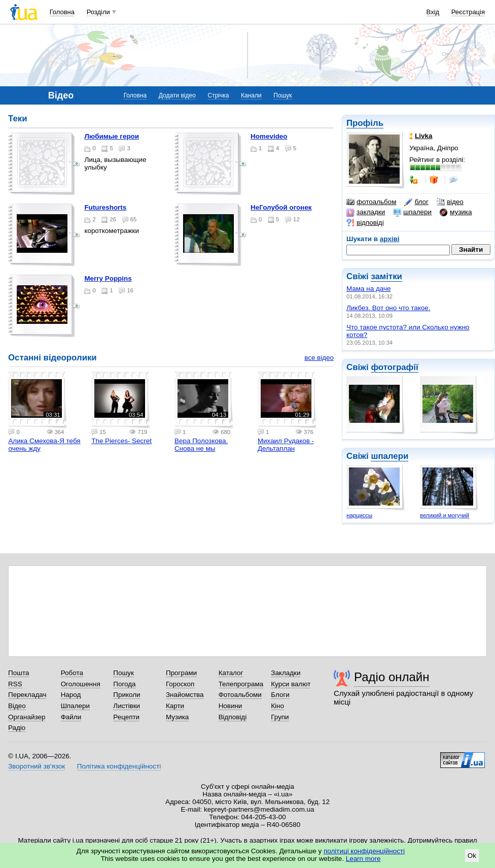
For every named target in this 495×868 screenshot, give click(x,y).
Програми (181, 673)
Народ (71, 695)
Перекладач (27, 695)
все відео (319, 358)
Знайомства (185, 695)
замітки (386, 276)
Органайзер (27, 717)
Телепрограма (241, 684)
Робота (72, 673)
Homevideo (269, 136)
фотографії (394, 367)
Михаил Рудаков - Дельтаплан (286, 445)
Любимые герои (112, 136)
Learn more (363, 859)
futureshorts (105, 207)
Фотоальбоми (240, 695)
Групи (280, 717)
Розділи (98, 12)
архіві (390, 239)
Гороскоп (180, 684)
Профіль (365, 123)
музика (456, 212)
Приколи (127, 695)
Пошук (282, 95)
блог (416, 202)
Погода (124, 684)
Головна (62, 12)
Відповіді (233, 717)
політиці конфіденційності (364, 851)
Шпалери (75, 706)
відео (450, 202)
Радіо (17, 728)
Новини (231, 706)
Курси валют (291, 684)
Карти (175, 706)
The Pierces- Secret (121, 441)
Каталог (231, 673)
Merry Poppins (108, 278)
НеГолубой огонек (281, 207)
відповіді (365, 223)
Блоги (280, 695)
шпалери (412, 212)
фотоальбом (371, 202)
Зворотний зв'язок (37, 766)
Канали (251, 95)
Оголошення (81, 684)
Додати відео (177, 95)
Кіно (277, 706)
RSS (15, 684)
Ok (472, 856)
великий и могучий (445, 515)
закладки (366, 212)
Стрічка (218, 95)
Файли (71, 717)
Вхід (433, 12)
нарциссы (359, 515)
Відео (17, 706)
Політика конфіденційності (119, 766)
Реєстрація (468, 12)
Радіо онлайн (392, 677)
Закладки (286, 673)
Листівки (127, 706)
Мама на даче (368, 289)
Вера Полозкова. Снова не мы (201, 445)
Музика (177, 717)
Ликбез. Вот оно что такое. (388, 308)
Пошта (19, 673)
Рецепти (126, 717)
